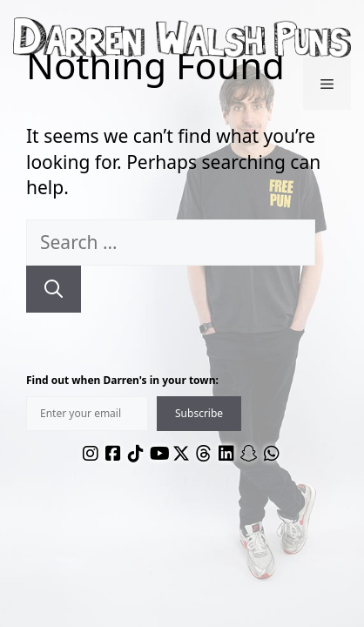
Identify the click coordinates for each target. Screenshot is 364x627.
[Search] (54, 289)
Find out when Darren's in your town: (122, 381)
